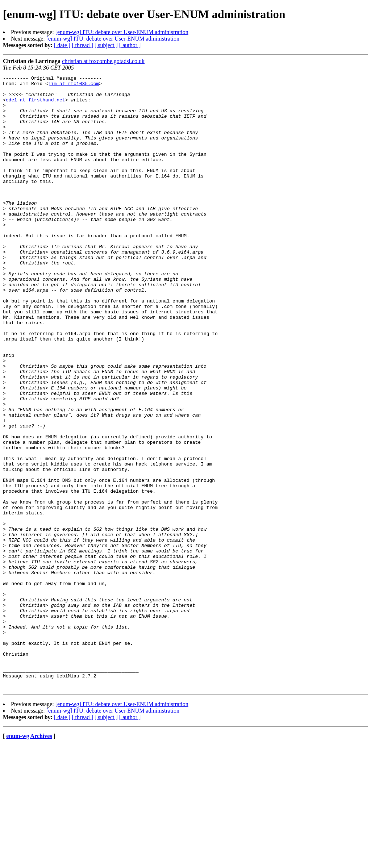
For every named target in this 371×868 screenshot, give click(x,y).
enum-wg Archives (29, 859)
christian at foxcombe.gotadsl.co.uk (103, 61)
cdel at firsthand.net (36, 105)
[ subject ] (106, 45)
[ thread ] (82, 45)
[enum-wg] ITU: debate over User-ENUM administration (122, 32)
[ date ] (62, 45)
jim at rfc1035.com (74, 85)
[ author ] (130, 45)
